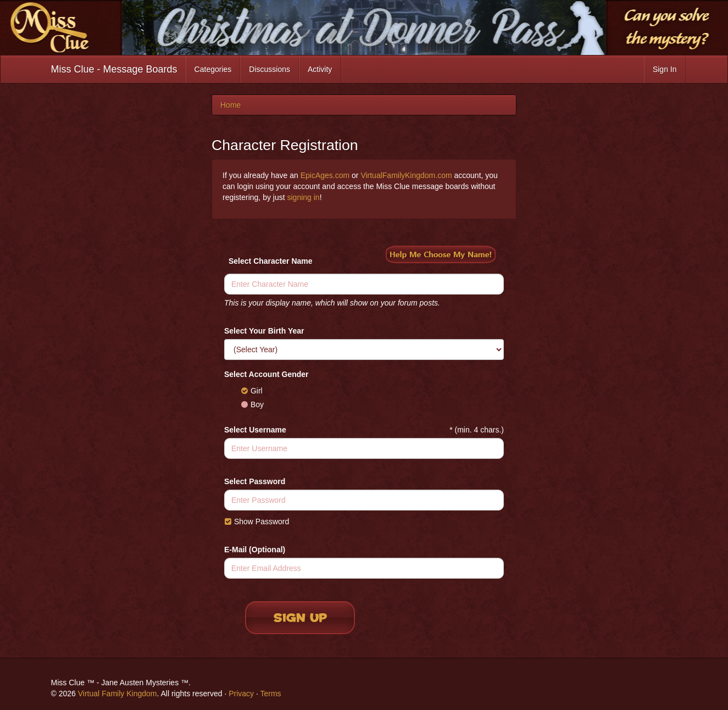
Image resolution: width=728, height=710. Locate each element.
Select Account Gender (266, 374)
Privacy (241, 694)
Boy (252, 404)
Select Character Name (271, 261)
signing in (304, 197)
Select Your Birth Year (264, 331)
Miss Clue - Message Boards (114, 69)
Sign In (665, 69)
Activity (320, 69)
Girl (252, 391)
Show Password (257, 522)
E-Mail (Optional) (255, 550)
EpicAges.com (325, 175)
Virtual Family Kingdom (118, 694)
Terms (270, 694)
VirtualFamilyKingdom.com (406, 175)
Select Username (255, 430)
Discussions (269, 69)
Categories (213, 69)
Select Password (255, 481)
